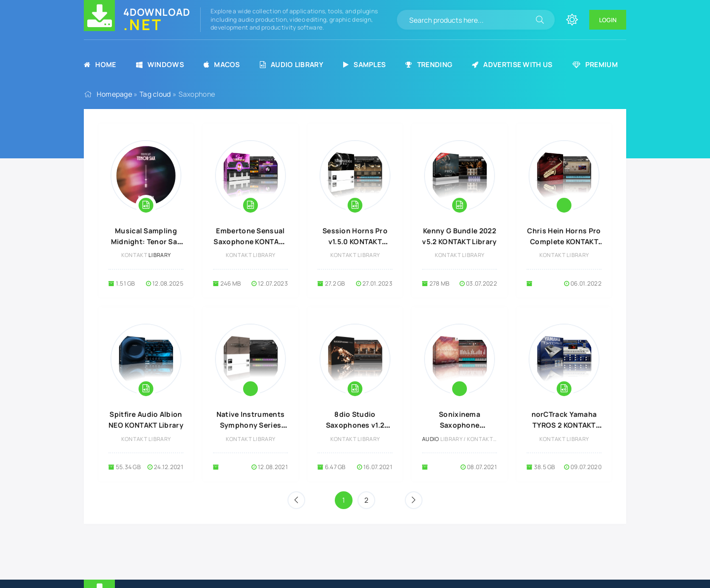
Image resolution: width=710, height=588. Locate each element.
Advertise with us (512, 64)
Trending (429, 64)
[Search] (540, 20)
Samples (364, 64)
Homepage (114, 94)
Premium (595, 64)
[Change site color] (572, 20)
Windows (160, 64)
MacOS (222, 64)
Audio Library (292, 64)
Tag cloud (155, 94)
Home (100, 64)
